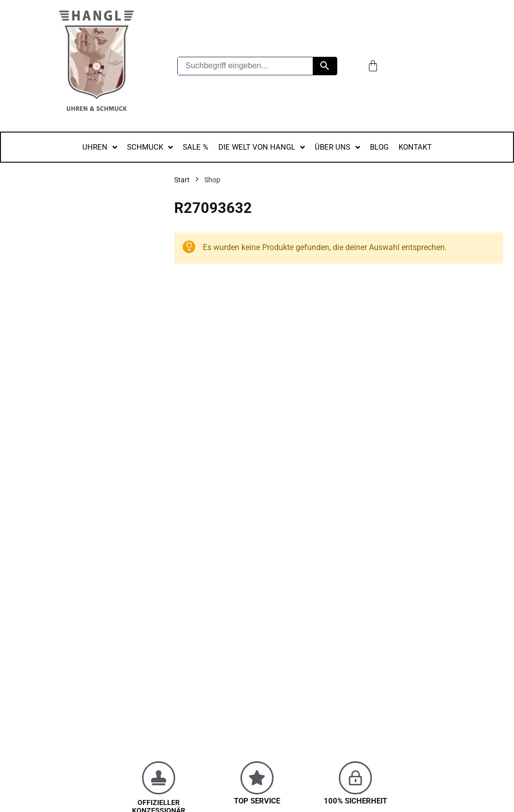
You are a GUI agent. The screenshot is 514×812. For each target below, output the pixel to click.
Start (182, 180)
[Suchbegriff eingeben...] (245, 66)
